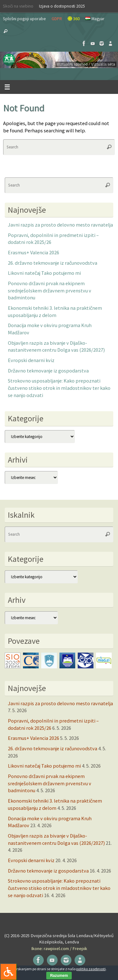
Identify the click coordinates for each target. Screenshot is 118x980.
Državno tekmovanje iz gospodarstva (48, 371)
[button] (59, 60)
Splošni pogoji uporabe (24, 19)
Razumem (59, 976)
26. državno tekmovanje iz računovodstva (53, 263)
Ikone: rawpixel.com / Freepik (59, 948)
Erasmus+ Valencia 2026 (34, 252)
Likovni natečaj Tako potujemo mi (44, 273)
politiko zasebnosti (91, 969)
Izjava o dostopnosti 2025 (62, 6)
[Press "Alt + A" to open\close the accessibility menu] (8, 972)
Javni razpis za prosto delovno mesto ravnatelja (60, 225)
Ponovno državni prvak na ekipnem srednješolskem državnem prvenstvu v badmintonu (50, 290)
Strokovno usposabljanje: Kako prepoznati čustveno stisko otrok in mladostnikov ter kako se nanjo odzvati (59, 388)
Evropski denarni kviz (31, 360)
